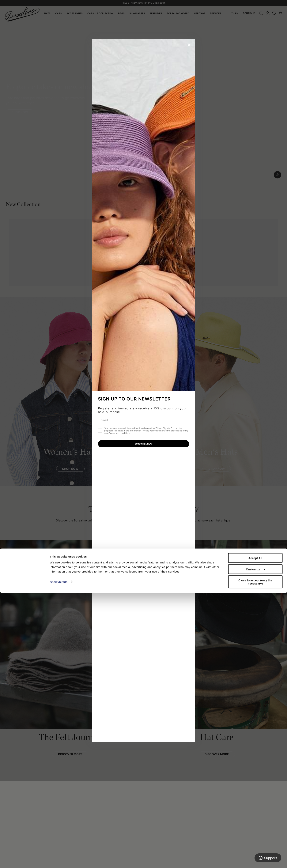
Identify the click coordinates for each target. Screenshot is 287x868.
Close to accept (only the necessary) (255, 857)
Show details (59, 857)
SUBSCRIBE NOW (143, 444)
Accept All (255, 833)
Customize (255, 844)
